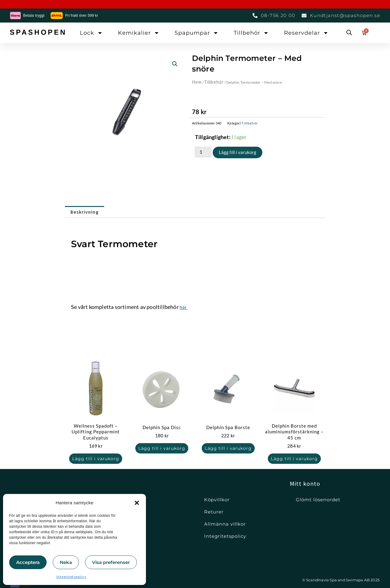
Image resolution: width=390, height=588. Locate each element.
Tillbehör (251, 33)
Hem (197, 82)
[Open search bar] (349, 33)
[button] (137, 503)
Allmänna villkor (225, 524)
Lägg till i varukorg (238, 152)
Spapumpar (197, 33)
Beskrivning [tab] (85, 212)
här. (184, 307)
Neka (66, 562)
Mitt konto (305, 483)
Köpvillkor (217, 500)
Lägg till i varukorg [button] (96, 459)
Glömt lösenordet (318, 500)
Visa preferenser (111, 562)
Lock (91, 33)
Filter (119, 512)
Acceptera (28, 562)
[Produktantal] (203, 152)
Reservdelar (306, 33)
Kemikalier (139, 33)
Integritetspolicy (71, 577)
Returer (214, 512)
